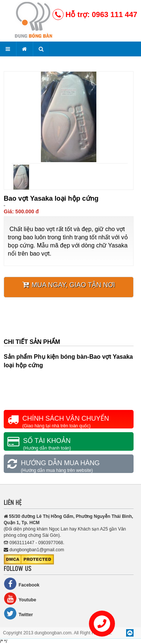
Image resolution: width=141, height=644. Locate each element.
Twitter (18, 613)
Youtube (20, 599)
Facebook (22, 584)
